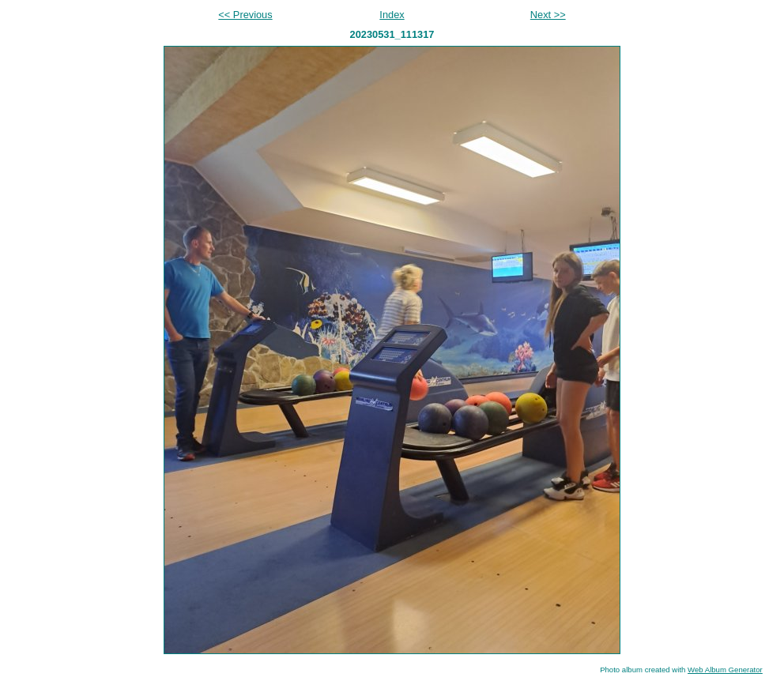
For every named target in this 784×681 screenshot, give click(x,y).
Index (392, 15)
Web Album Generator (725, 670)
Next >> (548, 15)
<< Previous (245, 15)
